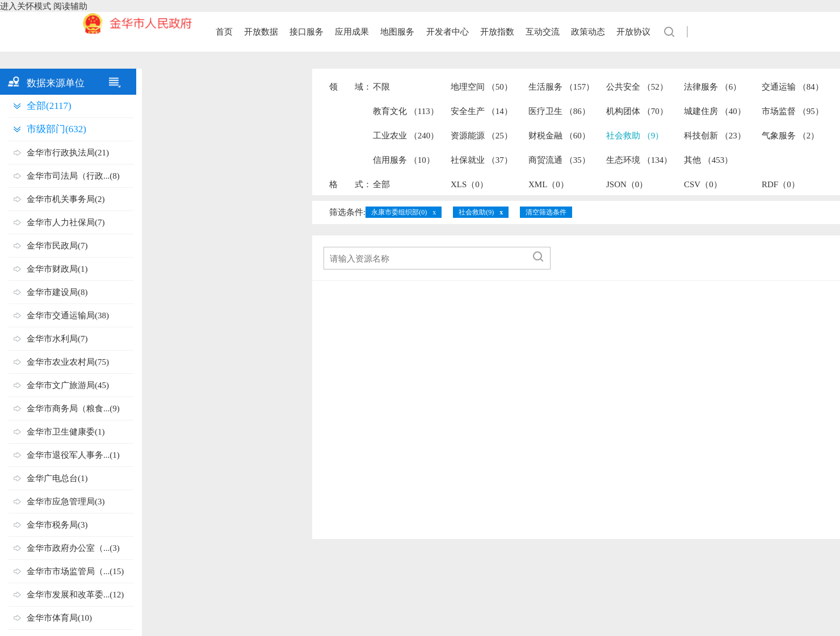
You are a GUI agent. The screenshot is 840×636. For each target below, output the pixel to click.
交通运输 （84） (793, 87)
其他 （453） (708, 160)
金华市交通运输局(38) (68, 315)
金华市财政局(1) (57, 269)
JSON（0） (627, 184)
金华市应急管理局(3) (66, 502)
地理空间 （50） (482, 87)
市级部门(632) (56, 129)
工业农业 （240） (406, 136)
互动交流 (543, 32)
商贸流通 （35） (559, 160)
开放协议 (633, 32)
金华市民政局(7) (57, 246)
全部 (381, 184)
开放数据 (261, 32)
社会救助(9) (476, 212)
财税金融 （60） (559, 136)
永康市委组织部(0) (399, 212)
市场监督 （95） (793, 111)
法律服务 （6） (713, 87)
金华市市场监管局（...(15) (75, 571)
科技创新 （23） (715, 136)
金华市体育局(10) (59, 618)
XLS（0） (469, 184)
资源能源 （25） (482, 136)
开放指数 (497, 32)
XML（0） (549, 184)
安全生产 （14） (482, 111)
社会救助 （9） (635, 136)
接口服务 (306, 32)
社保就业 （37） (482, 160)
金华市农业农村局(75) (68, 362)
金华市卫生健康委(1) (66, 432)
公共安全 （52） (637, 87)
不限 (381, 87)
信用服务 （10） (404, 160)
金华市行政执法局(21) (68, 153)
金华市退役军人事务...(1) (73, 455)
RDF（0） (781, 184)
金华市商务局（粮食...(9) (73, 408)
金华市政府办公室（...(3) (73, 548)
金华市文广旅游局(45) (68, 385)
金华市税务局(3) (57, 525)
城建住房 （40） (715, 111)
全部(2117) (49, 106)
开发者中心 (448, 32)
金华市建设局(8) (57, 292)
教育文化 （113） (406, 111)
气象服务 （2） (790, 136)
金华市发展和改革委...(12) (75, 595)
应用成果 (352, 32)
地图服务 (397, 32)
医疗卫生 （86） (559, 111)
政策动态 (588, 32)
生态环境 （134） (639, 160)
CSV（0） (703, 184)
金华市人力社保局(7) (66, 222)
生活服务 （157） (561, 87)
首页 (224, 32)
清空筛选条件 (546, 212)
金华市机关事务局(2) (66, 199)
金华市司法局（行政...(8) (73, 176)
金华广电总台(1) (57, 478)
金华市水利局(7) (57, 339)
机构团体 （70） (637, 111)
